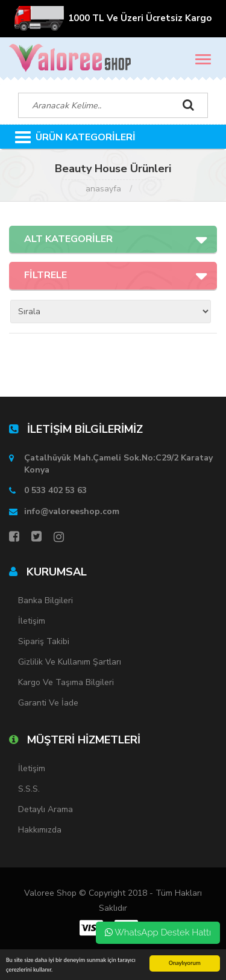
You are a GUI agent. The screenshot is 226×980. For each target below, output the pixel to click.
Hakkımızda (40, 830)
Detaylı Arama (46, 809)
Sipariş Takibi (44, 641)
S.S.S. (29, 789)
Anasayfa (103, 189)
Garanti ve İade (48, 703)
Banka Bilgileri (46, 600)
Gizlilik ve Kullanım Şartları (70, 662)
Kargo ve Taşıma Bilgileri (66, 682)
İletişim (32, 621)
